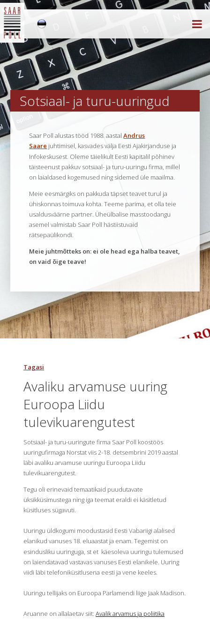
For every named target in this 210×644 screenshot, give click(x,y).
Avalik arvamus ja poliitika (130, 614)
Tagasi (34, 367)
